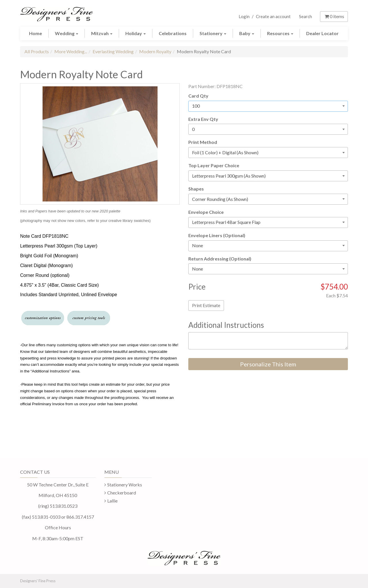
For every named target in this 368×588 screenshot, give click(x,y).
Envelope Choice (206, 212)
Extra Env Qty (203, 119)
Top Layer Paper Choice (214, 165)
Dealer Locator (322, 33)
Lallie (112, 501)
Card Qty (198, 96)
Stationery (213, 33)
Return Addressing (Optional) (220, 259)
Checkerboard (122, 493)
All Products (37, 51)
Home (36, 33)
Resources (280, 33)
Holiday (136, 33)
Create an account (273, 16)
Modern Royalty (155, 51)
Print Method (203, 142)
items (334, 16)
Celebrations (173, 33)
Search (305, 16)
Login (244, 16)
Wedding (67, 33)
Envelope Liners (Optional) (217, 235)
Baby (247, 33)
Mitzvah (102, 33)
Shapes (196, 189)
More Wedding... (71, 51)
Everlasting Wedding (113, 51)
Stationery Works (125, 485)
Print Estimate (206, 305)
